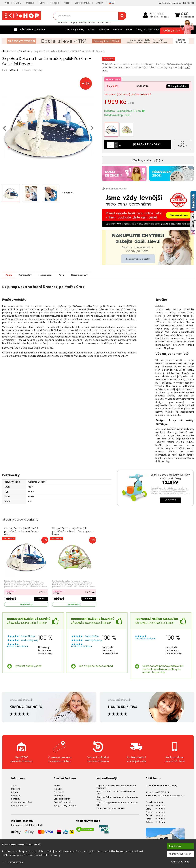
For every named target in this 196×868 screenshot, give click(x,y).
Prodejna (55, 3)
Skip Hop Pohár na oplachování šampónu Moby (117, 796)
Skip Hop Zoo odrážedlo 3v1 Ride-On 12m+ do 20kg (170, 474)
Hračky (92, 22)
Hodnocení (49, 272)
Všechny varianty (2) (148, 158)
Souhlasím (175, 846)
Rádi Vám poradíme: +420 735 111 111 (176, 3)
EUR (112, 3)
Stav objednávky (82, 3)
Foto (67, 272)
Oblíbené (59, 790)
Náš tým (117, 30)
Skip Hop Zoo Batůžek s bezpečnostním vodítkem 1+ (116, 784)
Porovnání (59, 793)
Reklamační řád (19, 803)
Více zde (171, 498)
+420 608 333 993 (176, 793)
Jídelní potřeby (104, 22)
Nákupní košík (187, 17)
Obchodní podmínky (22, 800)
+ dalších (68, 193)
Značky (18, 3)
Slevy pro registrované (148, 30)
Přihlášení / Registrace (160, 17)
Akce (7, 3)
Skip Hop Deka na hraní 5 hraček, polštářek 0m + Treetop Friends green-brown (73, 530)
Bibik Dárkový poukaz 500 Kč (111, 806)
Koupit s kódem (177, 86)
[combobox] (90, 16)
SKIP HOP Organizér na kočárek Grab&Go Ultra (117, 802)
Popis (9, 272)
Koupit (41, 596)
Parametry (28, 272)
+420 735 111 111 (162, 790)
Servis (43, 3)
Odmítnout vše (180, 862)
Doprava (30, 3)
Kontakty (100, 3)
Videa (67, 3)
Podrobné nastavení (180, 854)
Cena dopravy (87, 272)
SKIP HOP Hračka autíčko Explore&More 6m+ (116, 790)
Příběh (92, 30)
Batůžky (83, 22)
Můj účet (157, 14)
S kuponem (11, 588)
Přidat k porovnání (114, 186)
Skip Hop (38, 70)
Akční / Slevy (175, 31)
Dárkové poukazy (75, 30)
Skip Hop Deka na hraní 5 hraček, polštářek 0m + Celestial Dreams (22, 529)
